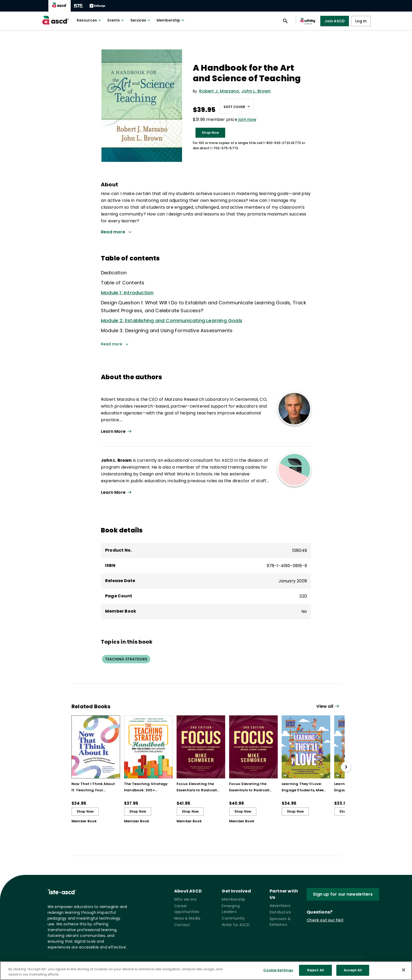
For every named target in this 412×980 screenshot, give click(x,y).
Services (141, 20)
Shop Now (210, 133)
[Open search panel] (285, 21)
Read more (115, 344)
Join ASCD (335, 21)
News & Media (187, 918)
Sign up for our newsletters (343, 894)
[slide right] (346, 767)
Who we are (185, 899)
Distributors (280, 912)
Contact (182, 925)
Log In (361, 21)
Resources (89, 20)
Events (116, 20)
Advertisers (280, 906)
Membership (171, 20)
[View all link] (328, 707)
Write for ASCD (236, 925)
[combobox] (237, 106)
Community (233, 918)
